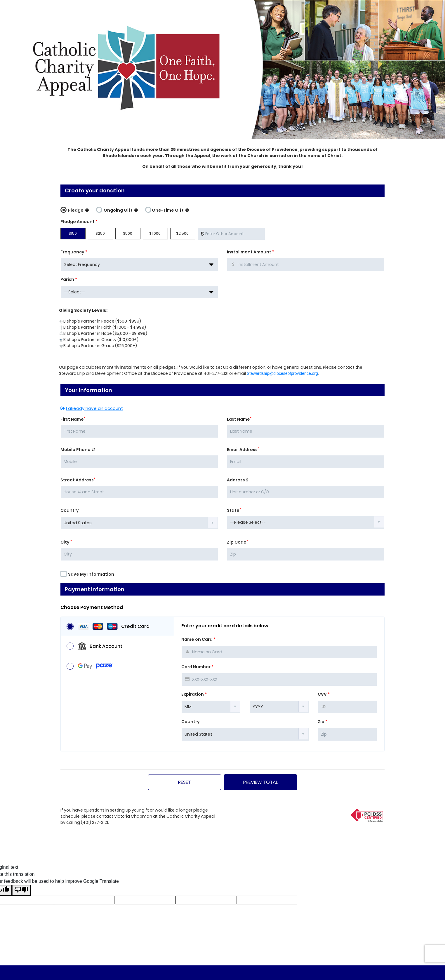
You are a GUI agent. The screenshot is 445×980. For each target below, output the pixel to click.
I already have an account (92, 408)
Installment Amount (251, 252)
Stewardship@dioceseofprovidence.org (282, 373)
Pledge (75, 209)
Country (70, 510)
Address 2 (238, 480)
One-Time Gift (167, 209)
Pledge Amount (79, 222)
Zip (323, 722)
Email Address (243, 450)
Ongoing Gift (117, 209)
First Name (73, 419)
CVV (324, 694)
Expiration (194, 694)
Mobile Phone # (78, 450)
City (66, 542)
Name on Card (198, 639)
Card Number (197, 667)
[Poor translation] (21, 890)
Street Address (78, 480)
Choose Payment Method (92, 608)
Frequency (74, 252)
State (234, 510)
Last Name (239, 419)
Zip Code (237, 542)
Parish (69, 279)
